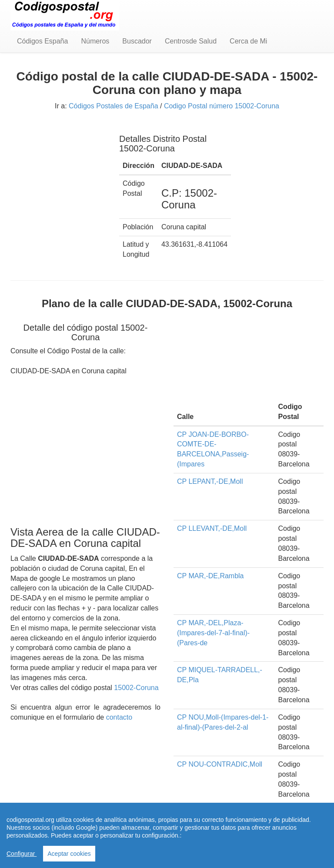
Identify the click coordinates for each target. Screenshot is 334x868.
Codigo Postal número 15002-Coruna (222, 106)
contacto (119, 717)
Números (95, 41)
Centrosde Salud (191, 41)
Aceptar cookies (69, 854)
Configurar (22, 854)
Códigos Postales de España (113, 106)
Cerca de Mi (248, 41)
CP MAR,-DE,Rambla (210, 576)
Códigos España (42, 41)
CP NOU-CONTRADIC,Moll (220, 764)
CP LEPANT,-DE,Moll (210, 481)
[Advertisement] (58, 169)
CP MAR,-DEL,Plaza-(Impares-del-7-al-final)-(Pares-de (213, 633)
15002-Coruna (136, 688)
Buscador (137, 41)
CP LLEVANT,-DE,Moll (212, 528)
